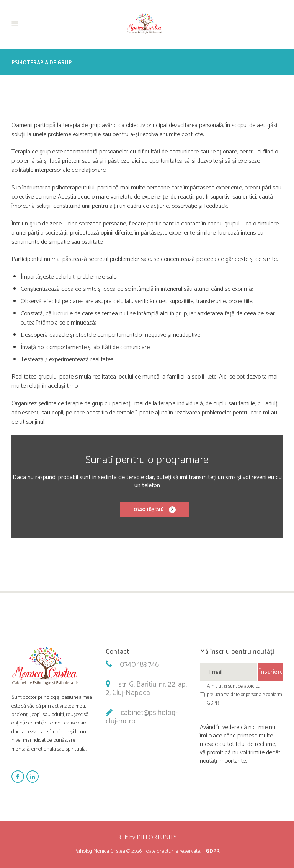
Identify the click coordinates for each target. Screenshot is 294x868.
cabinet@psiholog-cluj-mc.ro (142, 717)
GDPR (213, 851)
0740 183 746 (149, 510)
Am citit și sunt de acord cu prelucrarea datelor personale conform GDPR (245, 695)
